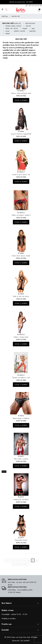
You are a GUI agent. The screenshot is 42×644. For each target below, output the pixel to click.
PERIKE (8, 34)
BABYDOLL (33, 31)
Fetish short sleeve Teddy (21, 256)
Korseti (8, 31)
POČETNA (5, 16)
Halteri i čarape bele (21, 337)
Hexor (13, 637)
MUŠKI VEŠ (17, 23)
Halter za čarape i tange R (21, 215)
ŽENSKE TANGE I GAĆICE (13, 26)
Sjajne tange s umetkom (21, 418)
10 (17, 564)
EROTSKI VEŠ (16, 16)
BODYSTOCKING (30, 23)
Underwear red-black (21, 500)
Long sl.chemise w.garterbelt (21, 134)
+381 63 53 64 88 (35, 6)
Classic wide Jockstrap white (21, 93)
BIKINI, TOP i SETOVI (12, 29)
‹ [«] (5, 560)
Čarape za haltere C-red (21, 378)
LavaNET (27, 641)
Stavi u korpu (21, 100)
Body (33, 29)
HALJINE (25, 29)
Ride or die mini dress (21, 296)
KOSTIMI (28, 26)
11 (21, 564)
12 (25, 564)
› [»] (29, 564)
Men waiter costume (21, 459)
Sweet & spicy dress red (21, 175)
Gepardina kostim (21, 540)
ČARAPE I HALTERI (19, 31)
